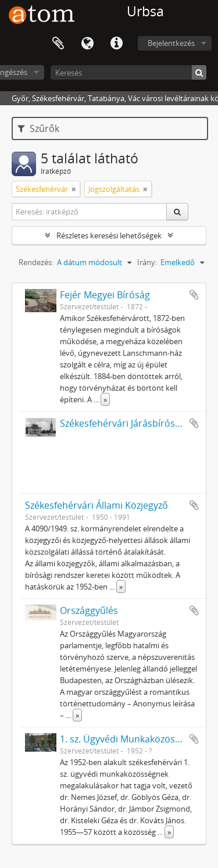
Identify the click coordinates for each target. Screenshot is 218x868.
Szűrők (38, 128)
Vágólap (58, 44)
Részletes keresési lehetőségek (109, 235)
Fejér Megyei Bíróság (105, 295)
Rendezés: (36, 262)
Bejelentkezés (171, 43)
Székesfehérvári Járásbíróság (123, 423)
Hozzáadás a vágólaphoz (194, 295)
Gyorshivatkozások (116, 44)
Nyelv (87, 44)
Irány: (147, 262)
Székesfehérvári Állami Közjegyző (97, 505)
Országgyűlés (89, 610)
